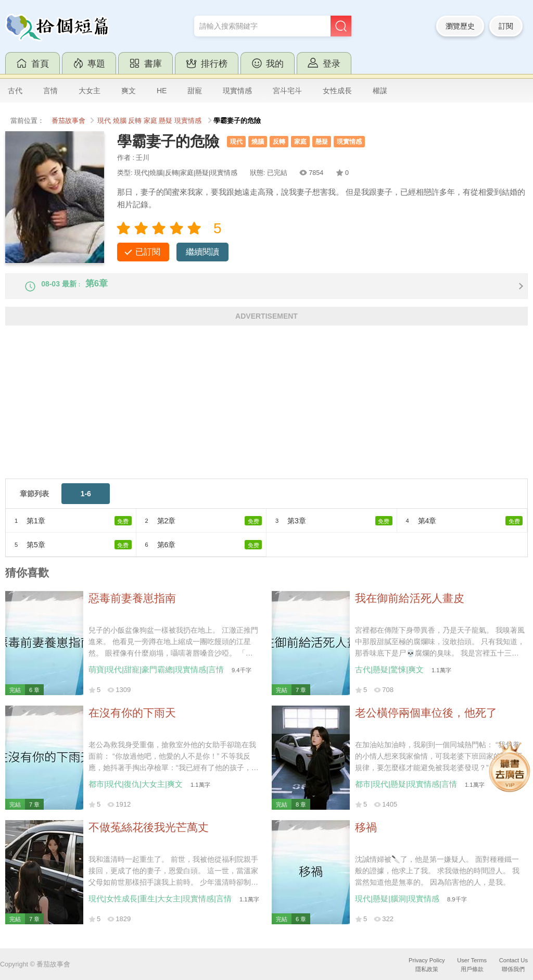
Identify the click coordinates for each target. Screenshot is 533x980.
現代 (104, 121)
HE (162, 91)
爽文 (129, 91)
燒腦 (120, 121)
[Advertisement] (266, 414)
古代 (15, 91)
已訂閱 (148, 252)
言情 (50, 91)
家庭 (150, 121)
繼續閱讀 (202, 252)
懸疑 (166, 121)
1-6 (86, 502)
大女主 (90, 91)
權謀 (380, 91)
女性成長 (337, 91)
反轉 (135, 121)
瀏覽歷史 (460, 26)
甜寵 (195, 91)
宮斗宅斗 (287, 91)
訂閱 (506, 26)
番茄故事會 (68, 121)
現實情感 (237, 91)
